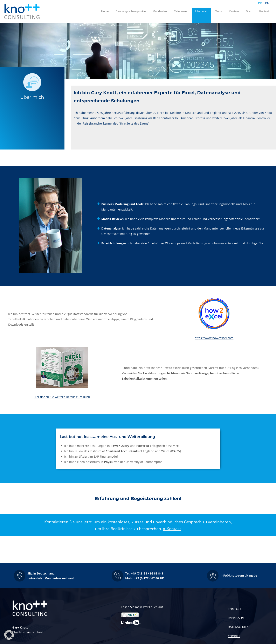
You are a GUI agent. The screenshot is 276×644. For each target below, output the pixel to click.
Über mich (202, 11)
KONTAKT (234, 609)
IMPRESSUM (236, 618)
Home (105, 11)
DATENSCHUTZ (238, 627)
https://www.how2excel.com (214, 338)
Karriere (234, 11)
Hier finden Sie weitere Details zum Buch (62, 397)
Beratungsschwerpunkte (131, 11)
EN (267, 3)
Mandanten (160, 11)
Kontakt (264, 11)
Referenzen (181, 11)
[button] (44, 576)
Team (218, 11)
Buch (249, 11)
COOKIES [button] (234, 636)
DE (260, 3)
